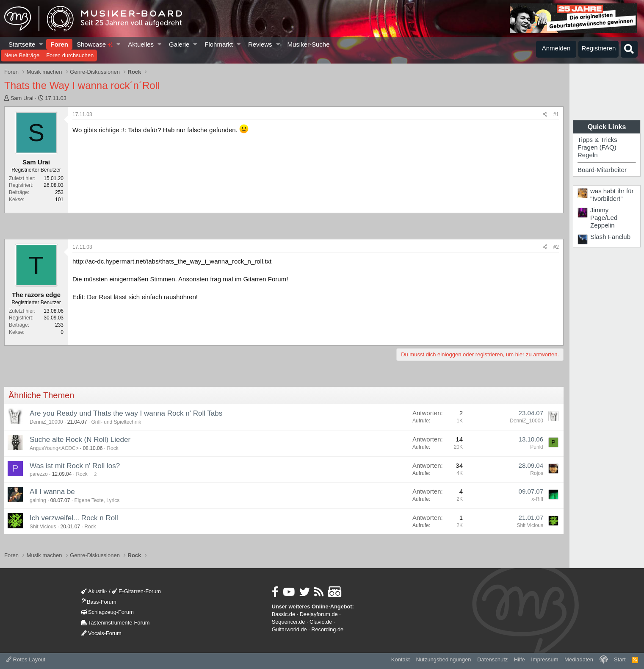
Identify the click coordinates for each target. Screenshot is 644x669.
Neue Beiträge (22, 55)
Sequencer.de (289, 622)
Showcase (95, 44)
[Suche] (629, 49)
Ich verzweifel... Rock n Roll (74, 518)
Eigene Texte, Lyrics (97, 500)
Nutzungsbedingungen (443, 659)
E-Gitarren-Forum (136, 591)
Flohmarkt (219, 44)
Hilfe (520, 659)
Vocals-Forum (101, 633)
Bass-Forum (99, 602)
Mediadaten (579, 659)
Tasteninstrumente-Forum (115, 623)
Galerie (179, 44)
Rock (112, 448)
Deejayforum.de (319, 614)
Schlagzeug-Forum (108, 612)
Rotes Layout (26, 659)
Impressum (544, 659)
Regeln (588, 155)
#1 (556, 114)
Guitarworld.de (289, 629)
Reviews (260, 44)
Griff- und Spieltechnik (116, 422)
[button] (41, 44)
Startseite (22, 44)
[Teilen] (545, 115)
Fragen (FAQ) (597, 147)
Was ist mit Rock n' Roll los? (75, 466)
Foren (59, 44)
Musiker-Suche (308, 44)
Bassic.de (283, 614)
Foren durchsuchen (70, 55)
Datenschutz (492, 659)
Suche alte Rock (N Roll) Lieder (80, 440)
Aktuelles (141, 44)
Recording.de (327, 629)
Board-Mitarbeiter (602, 170)
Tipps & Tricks (597, 140)
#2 (556, 247)
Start (620, 659)
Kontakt (401, 659)
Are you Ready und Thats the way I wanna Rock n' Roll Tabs (126, 413)
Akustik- (94, 591)
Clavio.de (321, 622)
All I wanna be (52, 492)
